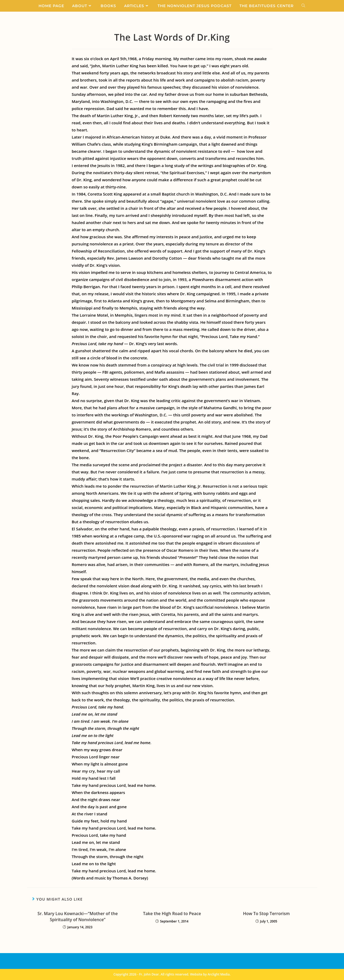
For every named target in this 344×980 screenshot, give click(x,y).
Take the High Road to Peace (172, 914)
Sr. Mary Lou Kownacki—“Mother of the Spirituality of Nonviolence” (78, 916)
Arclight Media (219, 974)
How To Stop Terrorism (266, 914)
